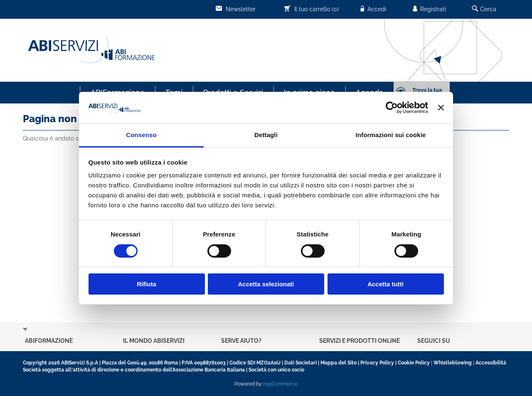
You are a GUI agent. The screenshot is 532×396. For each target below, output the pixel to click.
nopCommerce (280, 384)
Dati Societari (300, 363)
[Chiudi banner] (441, 108)
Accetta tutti (385, 284)
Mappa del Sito (339, 363)
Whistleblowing (453, 363)
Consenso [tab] (141, 135)
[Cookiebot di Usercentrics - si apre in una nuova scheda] (392, 108)
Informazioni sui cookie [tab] (391, 135)
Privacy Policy (377, 363)
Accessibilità (491, 363)
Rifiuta (147, 284)
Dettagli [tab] (266, 135)
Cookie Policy (414, 363)
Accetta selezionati (266, 284)
